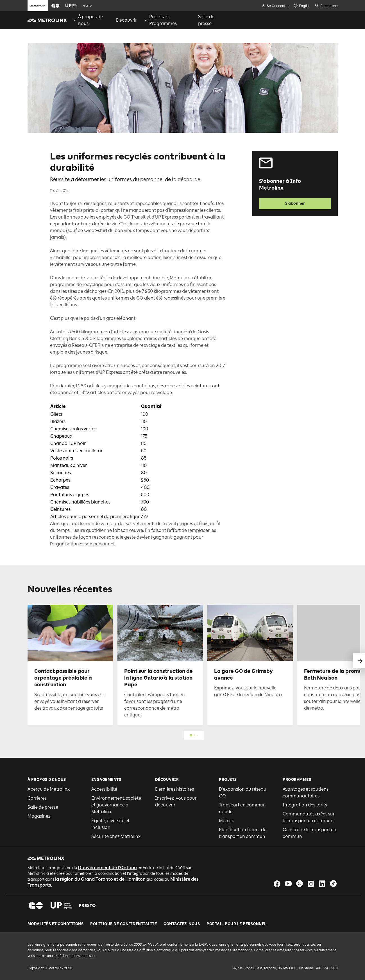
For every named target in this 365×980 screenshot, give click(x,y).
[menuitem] (91, 20)
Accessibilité (104, 789)
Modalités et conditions (56, 924)
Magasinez (39, 816)
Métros (226, 821)
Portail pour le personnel (237, 924)
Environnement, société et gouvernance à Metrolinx (116, 805)
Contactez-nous (182, 924)
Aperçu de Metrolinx (49, 789)
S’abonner (295, 204)
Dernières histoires (174, 789)
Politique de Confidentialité (123, 924)
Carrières (37, 798)
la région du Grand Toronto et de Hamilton (100, 879)
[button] (55, 6)
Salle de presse (43, 807)
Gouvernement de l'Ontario (107, 868)
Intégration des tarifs (305, 805)
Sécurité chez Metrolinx (116, 836)
